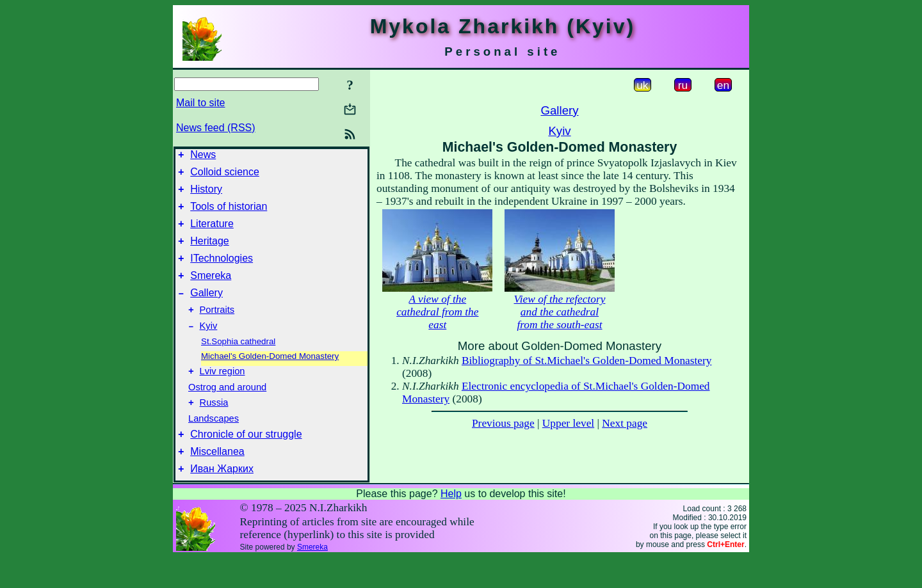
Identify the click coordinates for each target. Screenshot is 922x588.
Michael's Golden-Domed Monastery (270, 377)
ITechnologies (222, 272)
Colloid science (225, 176)
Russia (214, 427)
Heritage (209, 252)
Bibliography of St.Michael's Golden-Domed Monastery (587, 361)
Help (451, 524)
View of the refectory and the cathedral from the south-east (560, 312)
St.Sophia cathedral (238, 362)
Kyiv (209, 347)
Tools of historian (229, 214)
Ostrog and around (227, 410)
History (206, 195)
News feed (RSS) (216, 128)
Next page (625, 423)
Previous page (503, 423)
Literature (212, 233)
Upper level (568, 423)
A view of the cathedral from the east (437, 312)
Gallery (206, 310)
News (203, 156)
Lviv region (222, 394)
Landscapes (214, 443)
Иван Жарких (222, 499)
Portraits (217, 329)
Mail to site (200, 103)
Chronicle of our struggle (246, 461)
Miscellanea (217, 480)
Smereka (211, 291)
